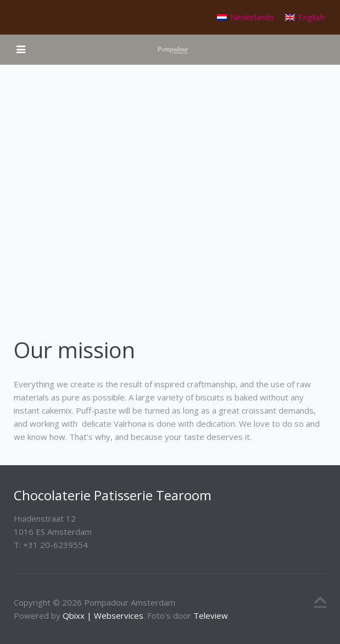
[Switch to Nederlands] (246, 17)
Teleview (211, 615)
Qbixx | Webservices (103, 615)
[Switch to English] (305, 17)
